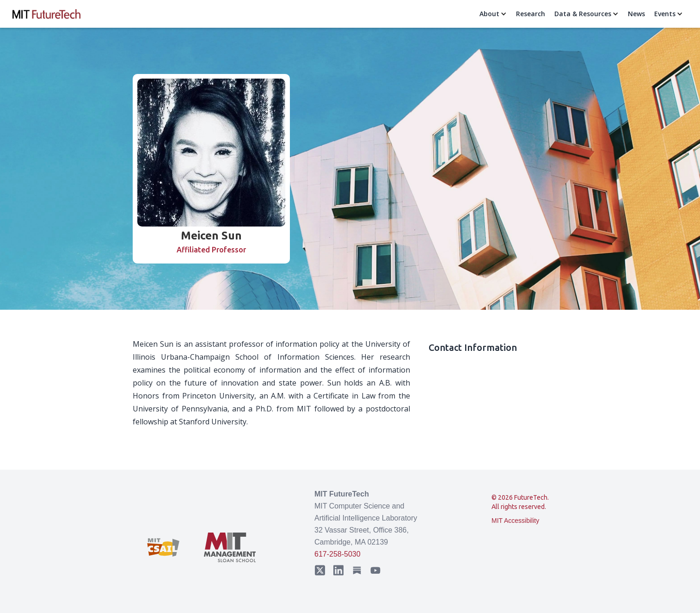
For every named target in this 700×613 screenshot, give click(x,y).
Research (531, 14)
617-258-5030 (338, 554)
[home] (46, 14)
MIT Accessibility (515, 521)
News (636, 14)
